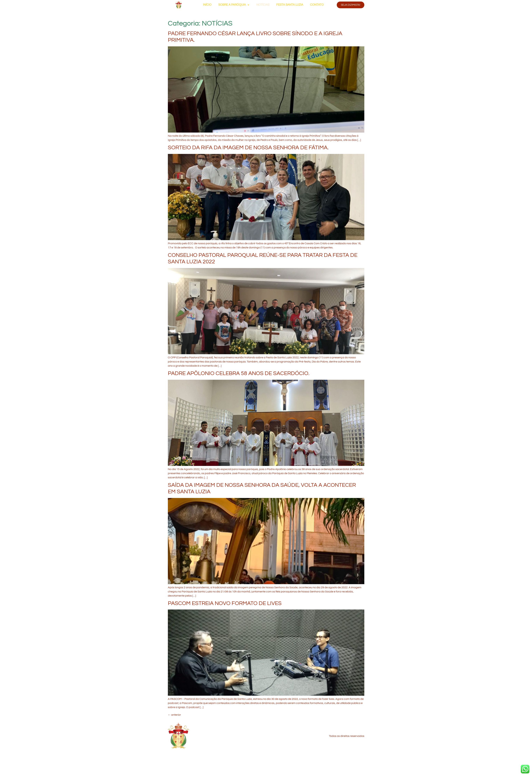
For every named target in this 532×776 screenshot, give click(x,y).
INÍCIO (207, 5)
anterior (174, 715)
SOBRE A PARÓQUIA (234, 5)
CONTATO (317, 5)
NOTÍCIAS (263, 5)
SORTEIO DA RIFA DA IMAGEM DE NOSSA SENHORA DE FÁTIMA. (248, 148)
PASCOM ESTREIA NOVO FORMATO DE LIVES (225, 603)
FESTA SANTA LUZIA (290, 5)
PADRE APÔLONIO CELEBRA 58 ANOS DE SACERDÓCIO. (239, 373)
